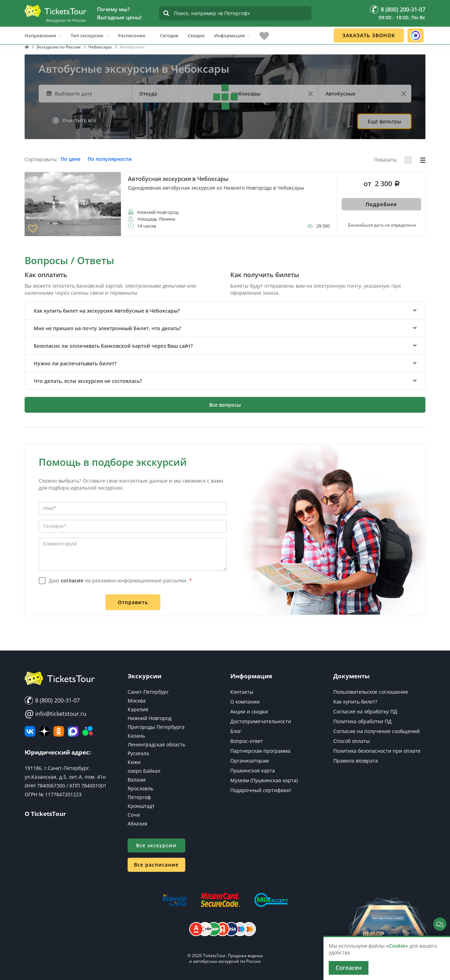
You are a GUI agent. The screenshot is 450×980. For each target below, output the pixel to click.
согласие (72, 580)
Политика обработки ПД (362, 721)
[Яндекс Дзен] (44, 731)
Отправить (133, 602)
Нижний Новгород (150, 718)
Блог (236, 731)
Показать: (386, 160)
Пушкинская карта (253, 770)
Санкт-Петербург (148, 692)
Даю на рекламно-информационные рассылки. (120, 580)
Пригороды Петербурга (156, 727)
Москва (137, 701)
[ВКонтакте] (30, 731)
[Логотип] (56, 8)
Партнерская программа (260, 751)
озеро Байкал (144, 771)
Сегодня (169, 31)
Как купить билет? (355, 702)
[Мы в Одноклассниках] (59, 731)
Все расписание (156, 865)
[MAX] (73, 731)
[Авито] (88, 731)
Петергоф (139, 797)
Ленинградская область (156, 744)
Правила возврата (356, 761)
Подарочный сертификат (261, 790)
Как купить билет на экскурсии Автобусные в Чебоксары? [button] (107, 311)
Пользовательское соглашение (371, 692)
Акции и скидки (249, 711)
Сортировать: (41, 160)
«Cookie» (397, 946)
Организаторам (249, 761)
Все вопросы (225, 405)
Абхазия (137, 824)
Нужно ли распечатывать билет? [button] (75, 363)
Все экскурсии (156, 845)
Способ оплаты (352, 741)
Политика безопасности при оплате (377, 751)
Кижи (134, 762)
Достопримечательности (261, 721)
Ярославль (140, 788)
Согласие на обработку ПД (365, 711)
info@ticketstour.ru (56, 714)
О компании (245, 702)
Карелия (138, 709)
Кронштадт (141, 806)
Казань (136, 736)
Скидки (196, 31)
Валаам (137, 780)
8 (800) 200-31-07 (52, 700)
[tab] (225, 311)
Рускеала (138, 753)
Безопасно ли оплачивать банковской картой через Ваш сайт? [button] (113, 346)
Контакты (242, 692)
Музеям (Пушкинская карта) (264, 780)
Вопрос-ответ (247, 741)
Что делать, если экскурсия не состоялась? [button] (88, 381)
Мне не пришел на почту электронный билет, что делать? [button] (107, 328)
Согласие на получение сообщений (377, 731)
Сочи (134, 815)
